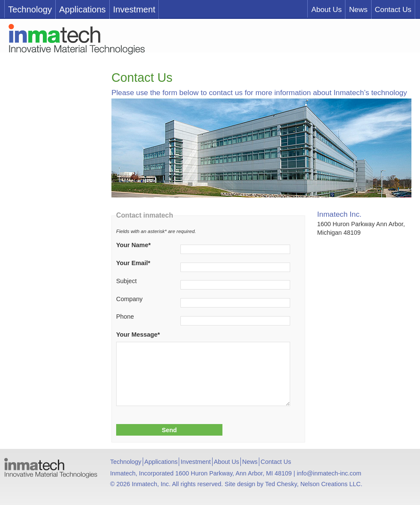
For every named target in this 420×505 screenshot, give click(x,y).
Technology (30, 9)
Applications (82, 9)
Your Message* (138, 335)
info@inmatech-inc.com (329, 473)
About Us (326, 9)
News (358, 9)
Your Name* (133, 245)
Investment (134, 9)
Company (129, 299)
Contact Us (393, 9)
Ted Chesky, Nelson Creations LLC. (314, 484)
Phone (125, 317)
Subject (126, 281)
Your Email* (133, 263)
